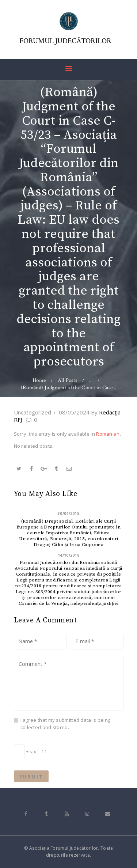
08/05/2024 (74, 412)
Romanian (108, 434)
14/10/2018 (68, 555)
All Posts (68, 380)
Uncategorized (33, 412)
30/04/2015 (68, 513)
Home (39, 380)
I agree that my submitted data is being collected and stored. (66, 724)
